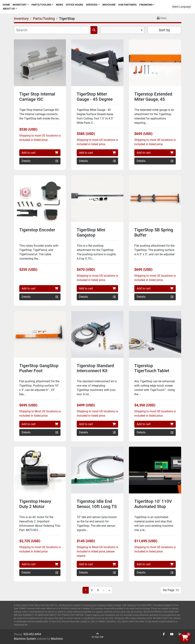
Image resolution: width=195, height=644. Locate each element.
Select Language (181, 7)
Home (6, 5)
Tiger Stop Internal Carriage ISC (37, 97)
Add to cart (40, 153)
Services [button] (92, 5)
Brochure (109, 5)
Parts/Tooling (41, 5)
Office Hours (74, 5)
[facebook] (164, 634)
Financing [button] (146, 5)
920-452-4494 (32, 634)
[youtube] (172, 634)
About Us (9, 9)
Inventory (20, 5)
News (60, 5)
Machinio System (25, 639)
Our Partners (127, 5)
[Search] (52, 30)
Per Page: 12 (171, 590)
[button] (21, 5)
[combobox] (123, 30)
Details (40, 161)
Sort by (164, 30)
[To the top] (97, 635)
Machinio (57, 639)
